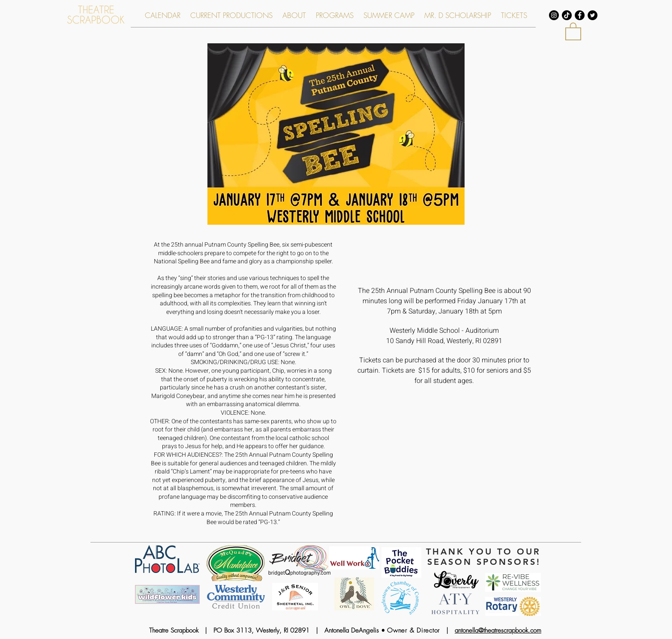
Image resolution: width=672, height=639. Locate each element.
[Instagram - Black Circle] (554, 15)
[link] (573, 31)
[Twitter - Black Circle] (592, 15)
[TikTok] (567, 15)
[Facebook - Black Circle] (580, 15)
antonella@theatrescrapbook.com (498, 630)
